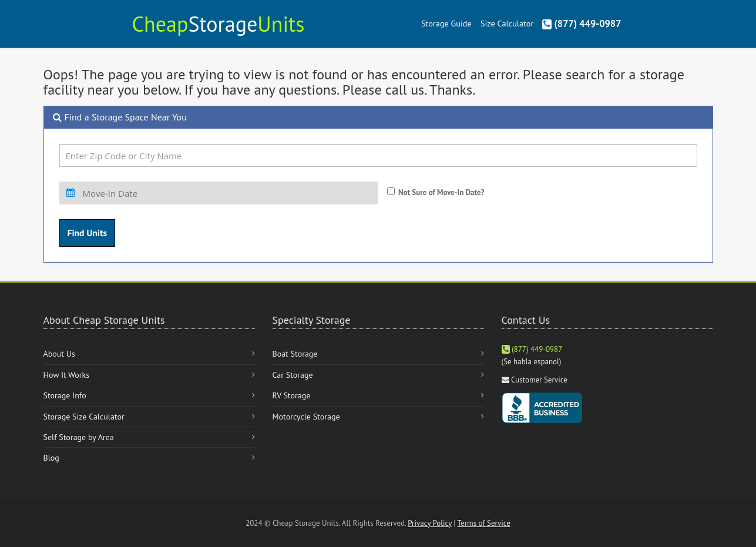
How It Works (67, 375)
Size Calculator (507, 23)
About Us (59, 354)
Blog (51, 458)
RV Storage (292, 395)
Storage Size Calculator (84, 417)
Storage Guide (446, 23)
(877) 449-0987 (582, 24)
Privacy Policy (430, 523)
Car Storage (293, 375)
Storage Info (65, 395)
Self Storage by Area (79, 437)
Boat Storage (295, 354)
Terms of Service (484, 523)
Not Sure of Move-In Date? (441, 192)
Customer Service (539, 380)
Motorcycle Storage (306, 417)
